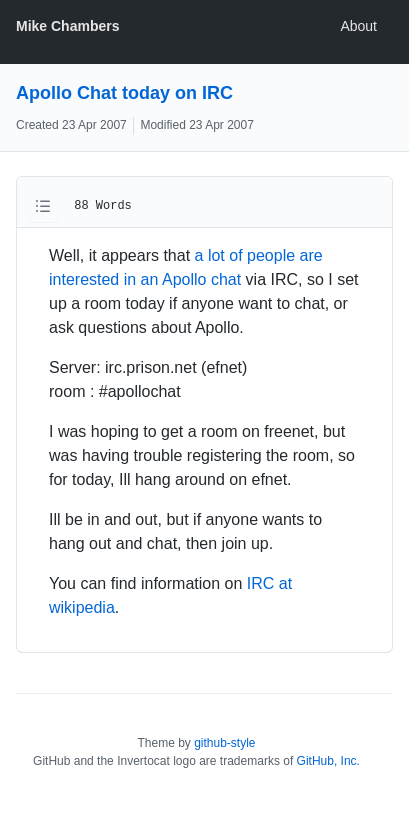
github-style (224, 743)
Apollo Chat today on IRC (124, 93)
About (358, 26)
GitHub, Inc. (328, 761)
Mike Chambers (67, 26)
